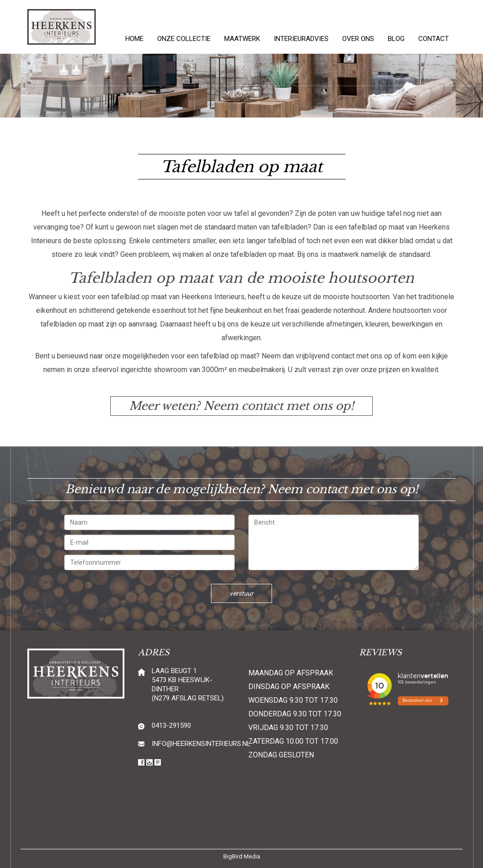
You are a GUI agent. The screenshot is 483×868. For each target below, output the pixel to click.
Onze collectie (184, 39)
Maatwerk (242, 39)
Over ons (358, 39)
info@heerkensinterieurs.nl (201, 744)
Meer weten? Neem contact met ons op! (241, 406)
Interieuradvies (301, 39)
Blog (396, 39)
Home (134, 39)
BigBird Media (242, 856)
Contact (434, 39)
